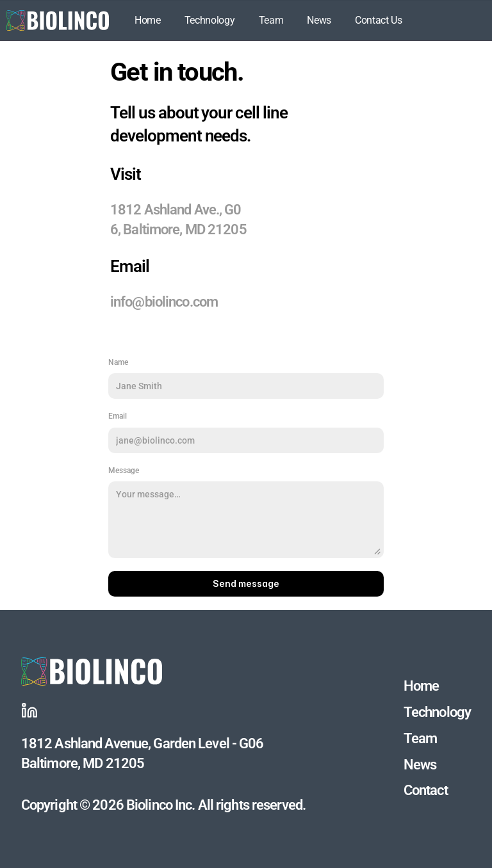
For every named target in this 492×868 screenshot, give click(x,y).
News (319, 20)
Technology (210, 20)
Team (271, 20)
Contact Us (379, 20)
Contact (426, 790)
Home (148, 20)
